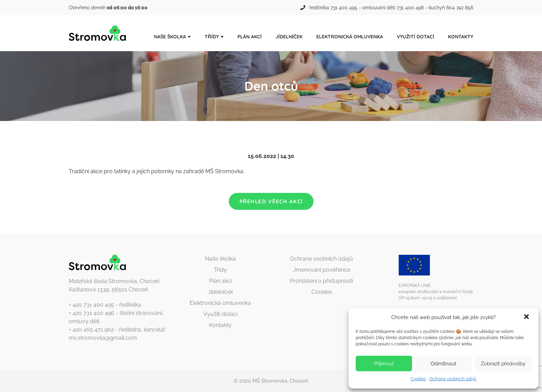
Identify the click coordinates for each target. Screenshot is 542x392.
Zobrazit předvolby (503, 364)
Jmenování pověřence (322, 270)
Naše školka (170, 37)
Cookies (418, 379)
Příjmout (384, 364)
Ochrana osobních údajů (453, 379)
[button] (527, 317)
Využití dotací (415, 37)
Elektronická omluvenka (350, 37)
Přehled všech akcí (271, 201)
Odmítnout (443, 364)
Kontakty (461, 37)
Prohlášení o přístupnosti (321, 281)
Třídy (212, 37)
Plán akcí (250, 37)
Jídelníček (289, 37)
